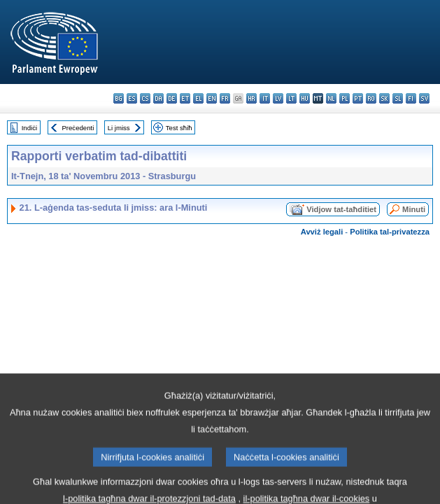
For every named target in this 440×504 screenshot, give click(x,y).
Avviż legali (322, 232)
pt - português (358, 98)
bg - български (119, 98)
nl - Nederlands (331, 98)
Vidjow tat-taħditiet (341, 209)
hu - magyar (305, 98)
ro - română (371, 98)
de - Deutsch (172, 98)
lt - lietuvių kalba (291, 98)
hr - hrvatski (251, 98)
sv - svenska (424, 98)
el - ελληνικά (198, 98)
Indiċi (29, 128)
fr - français (225, 98)
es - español (132, 98)
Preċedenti (78, 128)
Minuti (414, 209)
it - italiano (265, 98)
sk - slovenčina (384, 98)
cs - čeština (145, 98)
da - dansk (158, 98)
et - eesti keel (185, 98)
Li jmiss (119, 128)
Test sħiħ (179, 128)
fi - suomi (411, 98)
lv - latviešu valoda (278, 98)
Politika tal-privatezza (390, 232)
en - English (212, 98)
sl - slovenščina (398, 98)
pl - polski (345, 98)
